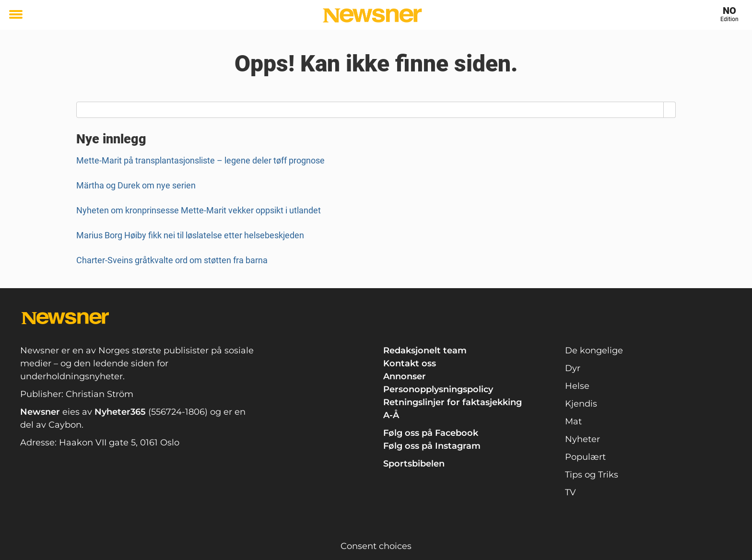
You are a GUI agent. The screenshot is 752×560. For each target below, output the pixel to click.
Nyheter (582, 439)
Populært (585, 457)
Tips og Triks (592, 475)
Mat (573, 421)
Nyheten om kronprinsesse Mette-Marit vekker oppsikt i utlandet (199, 210)
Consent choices (376, 546)
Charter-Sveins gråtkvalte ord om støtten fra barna (172, 260)
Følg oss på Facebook (431, 433)
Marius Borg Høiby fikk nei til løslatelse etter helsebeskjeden (190, 235)
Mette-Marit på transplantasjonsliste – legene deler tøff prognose (200, 160)
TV (570, 492)
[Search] (670, 110)
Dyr (573, 368)
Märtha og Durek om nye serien (136, 185)
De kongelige (594, 350)
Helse (577, 386)
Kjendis (581, 404)
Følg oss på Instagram (432, 446)
